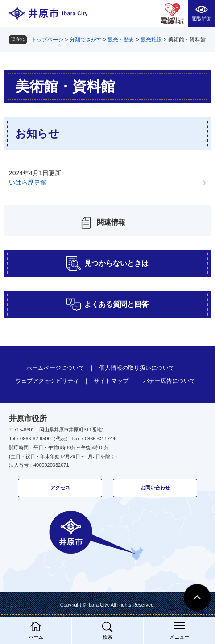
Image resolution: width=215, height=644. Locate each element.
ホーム (36, 637)
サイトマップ (111, 381)
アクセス (60, 488)
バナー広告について (169, 381)
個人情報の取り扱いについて (137, 368)
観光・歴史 (121, 40)
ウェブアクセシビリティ (47, 381)
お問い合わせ (155, 488)
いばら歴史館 (28, 182)
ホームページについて (55, 368)
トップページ (47, 40)
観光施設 (151, 40)
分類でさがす (86, 40)
